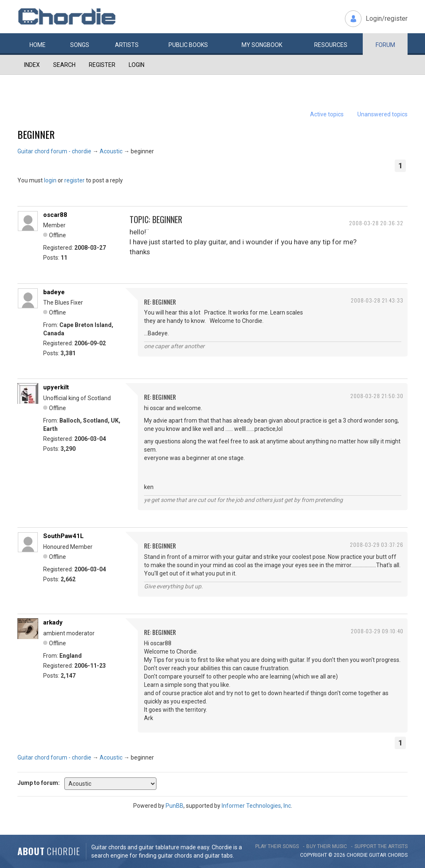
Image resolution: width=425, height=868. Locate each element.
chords (398, 855)
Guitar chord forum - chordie (54, 151)
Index (32, 65)
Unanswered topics (382, 114)
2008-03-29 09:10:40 (377, 631)
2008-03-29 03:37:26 (377, 545)
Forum (385, 45)
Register (102, 65)
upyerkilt (56, 387)
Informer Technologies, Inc (256, 806)
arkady (53, 622)
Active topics (327, 114)
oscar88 (55, 215)
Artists (127, 45)
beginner (36, 134)
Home (38, 45)
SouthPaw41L (64, 536)
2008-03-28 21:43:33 (377, 300)
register (74, 180)
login (50, 180)
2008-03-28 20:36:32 (376, 223)
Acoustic (111, 151)
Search (64, 65)
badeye (54, 292)
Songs (80, 45)
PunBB (175, 806)
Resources (331, 45)
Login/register (387, 18)
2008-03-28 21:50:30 (377, 396)
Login (137, 65)
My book (262, 45)
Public (188, 45)
